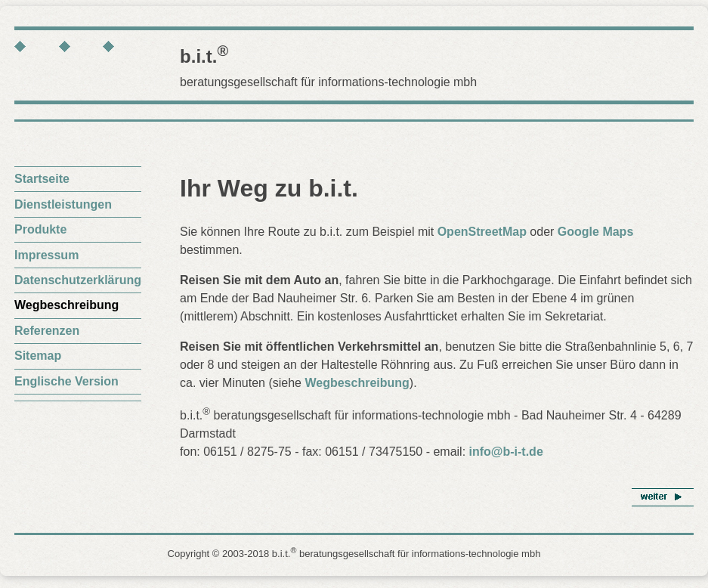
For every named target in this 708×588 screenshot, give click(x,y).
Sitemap (38, 356)
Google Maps (595, 232)
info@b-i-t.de (506, 452)
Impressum (46, 255)
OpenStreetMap (482, 232)
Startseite (42, 179)
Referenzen (47, 331)
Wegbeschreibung (357, 383)
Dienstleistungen (63, 204)
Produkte (40, 229)
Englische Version (66, 381)
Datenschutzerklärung (78, 280)
